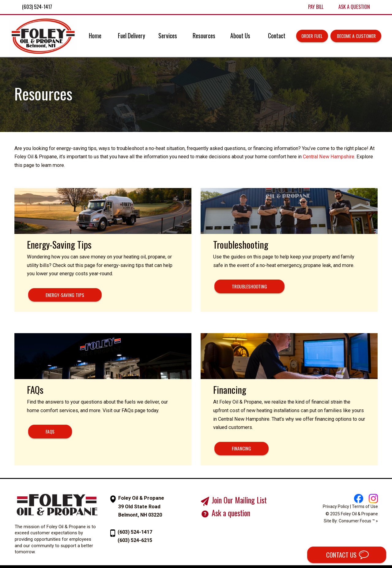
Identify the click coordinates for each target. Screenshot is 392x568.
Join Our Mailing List (239, 500)
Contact (277, 36)
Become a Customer (356, 36)
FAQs (50, 431)
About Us (240, 36)
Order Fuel (312, 36)
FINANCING (241, 448)
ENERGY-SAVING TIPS (65, 295)
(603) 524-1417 (135, 532)
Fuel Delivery (132, 36)
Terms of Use (365, 506)
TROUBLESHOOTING (249, 286)
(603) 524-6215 (135, 540)
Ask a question (231, 513)
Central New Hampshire (329, 157)
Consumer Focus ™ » (358, 521)
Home (95, 36)
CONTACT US (341, 555)
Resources (204, 36)
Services (168, 36)
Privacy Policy (336, 506)
